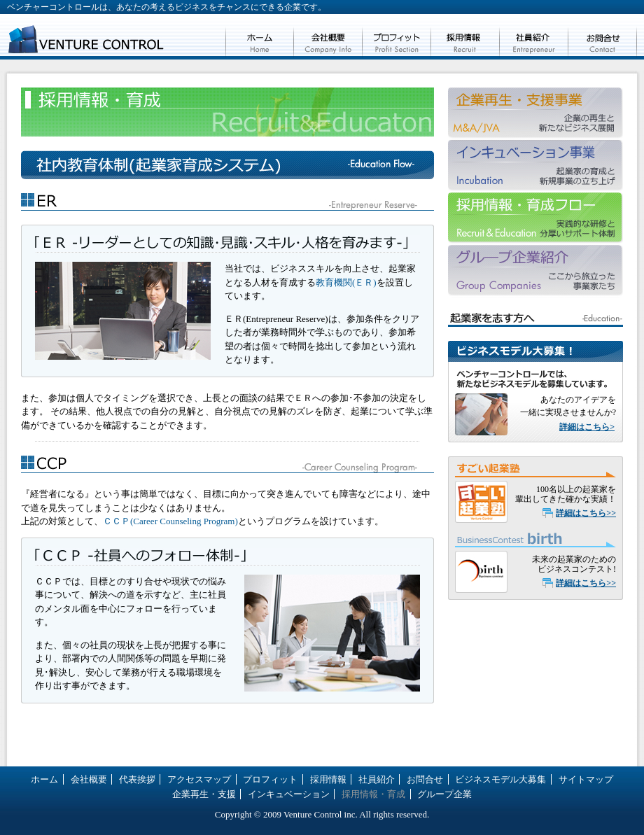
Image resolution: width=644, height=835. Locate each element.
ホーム (260, 37)
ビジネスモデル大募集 (500, 779)
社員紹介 (534, 37)
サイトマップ (586, 779)
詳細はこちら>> (586, 513)
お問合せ (603, 37)
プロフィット (397, 37)
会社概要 (328, 37)
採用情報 (465, 37)
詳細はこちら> (587, 427)
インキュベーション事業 (535, 166)
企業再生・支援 (535, 114)
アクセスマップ (199, 779)
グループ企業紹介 (535, 271)
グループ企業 (444, 794)
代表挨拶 (137, 779)
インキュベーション (289, 794)
